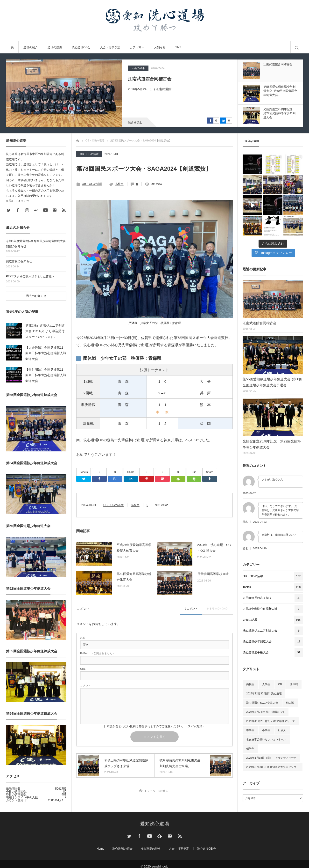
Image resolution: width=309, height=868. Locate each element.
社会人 (282, 730)
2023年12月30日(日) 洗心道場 (264, 693)
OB (280, 684)
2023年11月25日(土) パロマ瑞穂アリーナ (271, 721)
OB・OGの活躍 (89, 154)
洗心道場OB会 (81, 47)
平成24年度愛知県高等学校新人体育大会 (134, 548)
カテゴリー (137, 47)
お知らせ (160, 47)
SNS (178, 47)
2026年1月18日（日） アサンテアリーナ (271, 758)
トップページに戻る (156, 791)
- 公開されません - (97, 653)
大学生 (266, 684)
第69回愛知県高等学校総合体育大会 (134, 577)
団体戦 (294, 684)
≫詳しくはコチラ (18, 201)
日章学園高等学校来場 (213, 574)
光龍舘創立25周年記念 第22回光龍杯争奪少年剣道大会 (272, 444)
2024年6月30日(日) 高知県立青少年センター (273, 767)
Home (100, 849)
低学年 (250, 749)
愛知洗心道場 (154, 824)
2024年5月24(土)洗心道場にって (266, 712)
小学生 (266, 730)
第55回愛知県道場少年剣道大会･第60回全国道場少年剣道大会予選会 (273, 382)
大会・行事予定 (110, 47)
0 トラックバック (218, 609)
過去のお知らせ (36, 296)
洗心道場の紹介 (122, 849)
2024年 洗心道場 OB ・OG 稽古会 (214, 548)
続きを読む (135, 122)
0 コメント (191, 609)
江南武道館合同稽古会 (150, 79)
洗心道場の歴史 (151, 849)
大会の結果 (138, 68)
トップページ (12, 47)
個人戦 (290, 703)
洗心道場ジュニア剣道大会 (262, 703)
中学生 (250, 730)
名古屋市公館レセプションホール (266, 739)
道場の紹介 (31, 47)
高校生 (119, 184)
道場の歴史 (55, 47)
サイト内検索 (297, 47)
